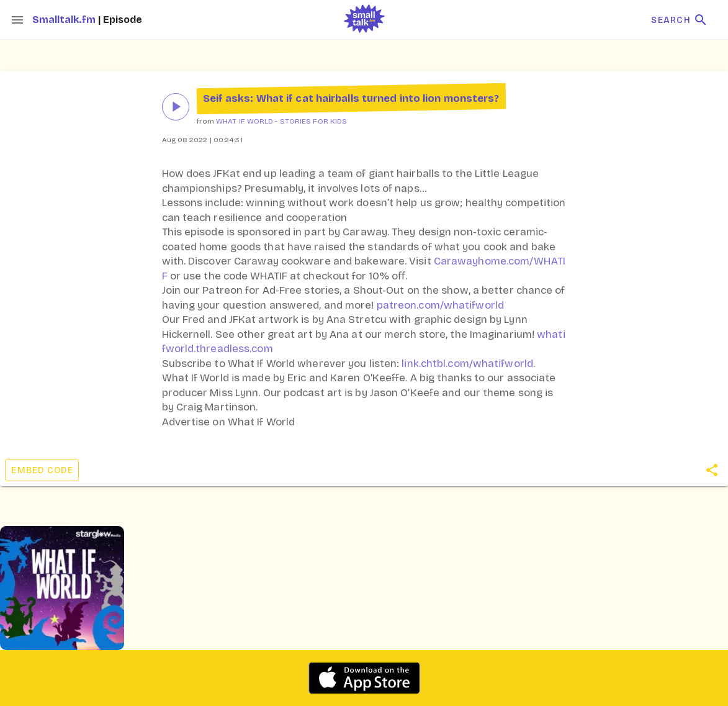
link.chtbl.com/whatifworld (467, 364)
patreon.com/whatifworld (440, 305)
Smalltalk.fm (65, 20)
